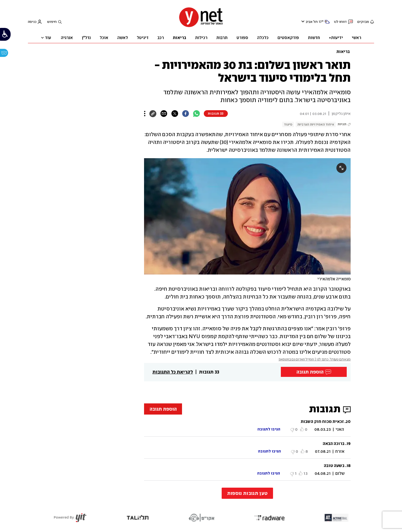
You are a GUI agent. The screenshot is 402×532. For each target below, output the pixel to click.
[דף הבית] (201, 26)
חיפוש (52, 22)
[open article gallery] (247, 216)
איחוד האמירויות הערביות (316, 124)
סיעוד (288, 124)
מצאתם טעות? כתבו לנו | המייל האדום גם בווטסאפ (315, 359)
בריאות (343, 52)
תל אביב (312, 22)
